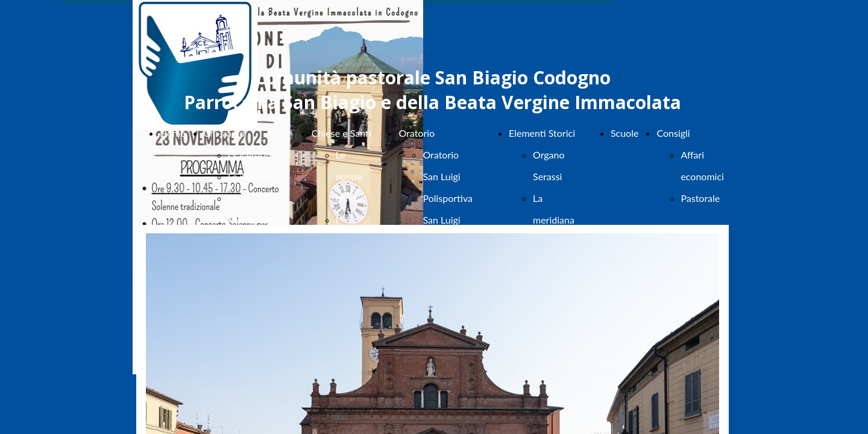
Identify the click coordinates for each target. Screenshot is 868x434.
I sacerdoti (250, 155)
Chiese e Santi (341, 133)
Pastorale (700, 198)
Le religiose (251, 176)
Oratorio (417, 133)
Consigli (673, 133)
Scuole (625, 133)
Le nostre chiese (349, 176)
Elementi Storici (542, 133)
